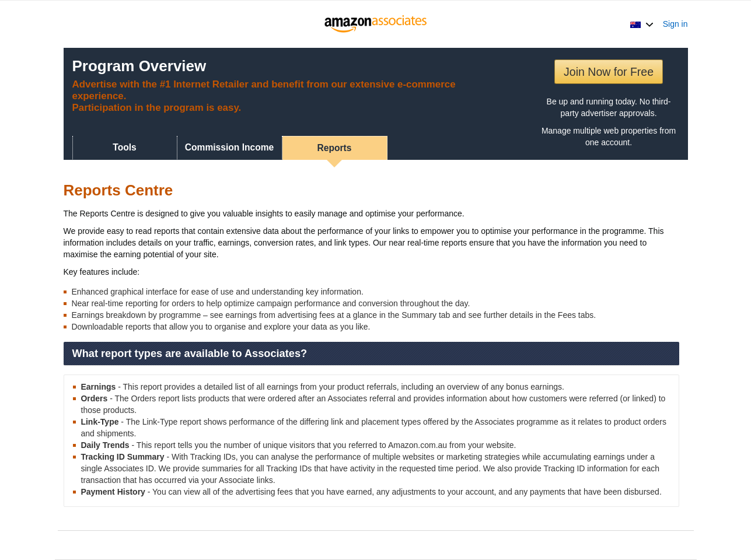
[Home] (375, 24)
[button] (642, 24)
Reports (335, 148)
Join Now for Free (609, 72)
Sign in (675, 24)
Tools (124, 147)
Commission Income (230, 147)
